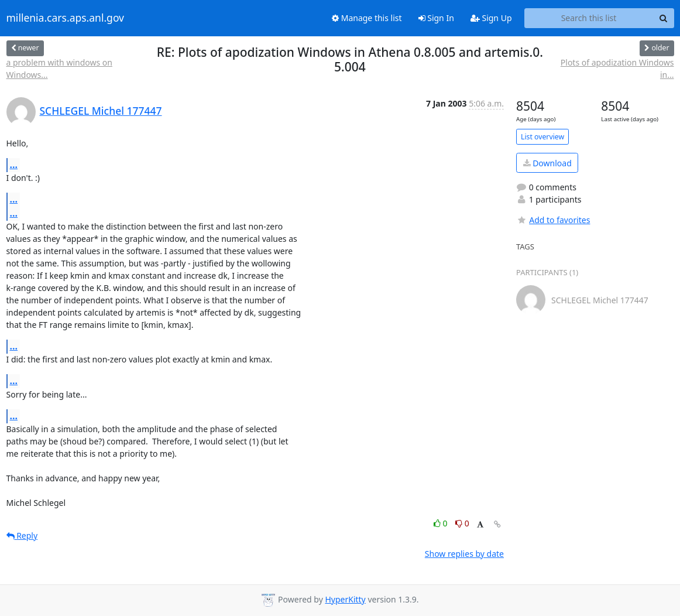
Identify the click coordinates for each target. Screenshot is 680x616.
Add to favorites (553, 220)
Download (547, 163)
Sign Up (491, 18)
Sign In (436, 18)
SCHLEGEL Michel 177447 (101, 111)
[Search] (664, 18)
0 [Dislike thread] (462, 523)
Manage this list (367, 18)
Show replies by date (464, 554)
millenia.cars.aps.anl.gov (66, 18)
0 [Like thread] (442, 523)
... (14, 165)
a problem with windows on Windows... (59, 69)
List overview (542, 137)
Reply (22, 535)
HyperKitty (345, 599)
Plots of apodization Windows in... (617, 69)
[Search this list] (589, 18)
